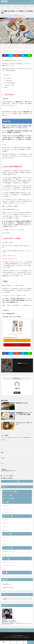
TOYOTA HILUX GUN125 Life (20, 3)
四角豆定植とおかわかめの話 (8, 588)
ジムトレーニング (8, 509)
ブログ (6, 527)
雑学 (6, 530)
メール (3, 458)
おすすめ (22, 15)
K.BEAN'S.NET (4, 1)
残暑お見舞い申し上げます (22, 403)
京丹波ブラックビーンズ (9, 551)
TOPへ (31, 642)
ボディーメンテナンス (9, 513)
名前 (2, 453)
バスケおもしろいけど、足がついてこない (24, 423)
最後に (5, 88)
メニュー (17, 642)
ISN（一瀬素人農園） (5, 3)
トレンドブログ (8, 495)
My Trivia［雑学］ (30, 3)
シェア (10, 642)
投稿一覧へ (17, 393)
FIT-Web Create (15, 637)
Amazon (6, 520)
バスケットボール (8, 548)
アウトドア (7, 537)
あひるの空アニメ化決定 (9, 85)
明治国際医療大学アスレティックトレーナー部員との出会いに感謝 (24, 414)
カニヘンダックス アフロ (10, 566)
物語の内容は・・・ (9, 81)
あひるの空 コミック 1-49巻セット (17, 334)
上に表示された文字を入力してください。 (9, 471)
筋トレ (12, 3)
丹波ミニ (6, 555)
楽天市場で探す (17, 345)
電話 (24, 642)
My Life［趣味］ (8, 534)
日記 (6, 569)
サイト (2, 463)
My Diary (8, 6)
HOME (3, 6)
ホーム (3, 642)
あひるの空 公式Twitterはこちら (9, 259)
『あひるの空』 (7, 78)
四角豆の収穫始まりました (8, 584)
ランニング (7, 506)
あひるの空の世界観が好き (9, 83)
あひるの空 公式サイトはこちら (9, 256)
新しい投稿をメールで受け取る (7, 478)
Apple (6, 523)
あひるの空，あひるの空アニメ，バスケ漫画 (10, 16)
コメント (3, 440)
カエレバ (19, 335)
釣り (6, 544)
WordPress (26, 637)
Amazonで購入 (17, 340)
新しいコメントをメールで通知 (7, 476)
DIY (5, 541)
